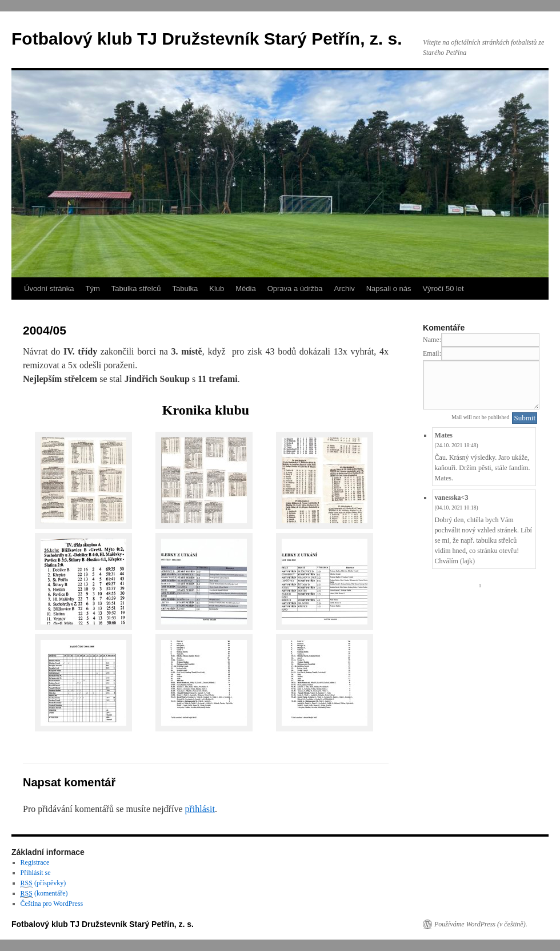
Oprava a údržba (295, 289)
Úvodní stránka (49, 289)
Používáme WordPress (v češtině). (481, 924)
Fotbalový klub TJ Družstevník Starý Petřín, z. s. (207, 39)
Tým (92, 289)
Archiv (345, 289)
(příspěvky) (43, 883)
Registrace (35, 862)
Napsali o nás (389, 289)
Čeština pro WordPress (52, 904)
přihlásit (199, 809)
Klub (217, 289)
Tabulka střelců (136, 289)
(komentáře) (44, 894)
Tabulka (185, 289)
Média (245, 289)
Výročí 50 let (443, 289)
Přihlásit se (36, 873)
